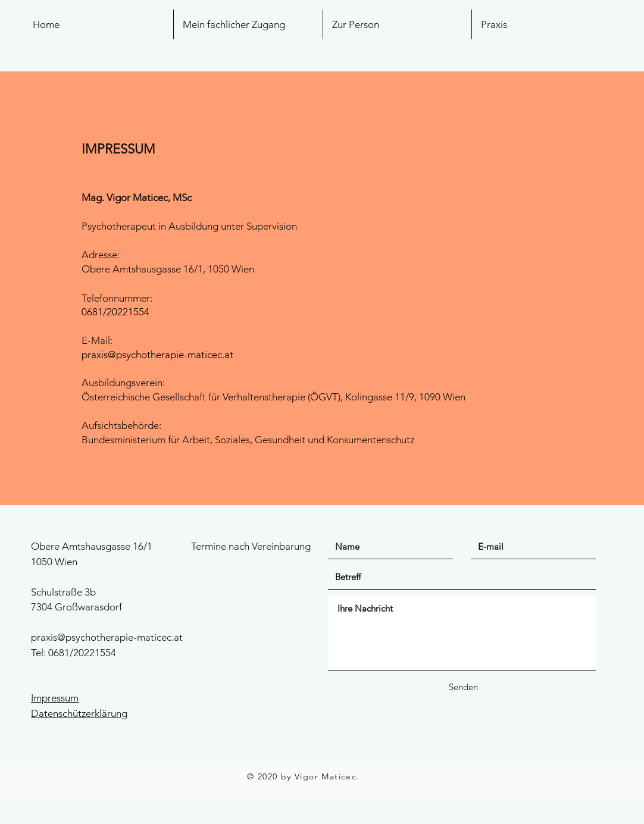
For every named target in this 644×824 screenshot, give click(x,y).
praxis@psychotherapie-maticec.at (157, 355)
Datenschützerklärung (79, 713)
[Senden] (463, 687)
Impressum (55, 698)
